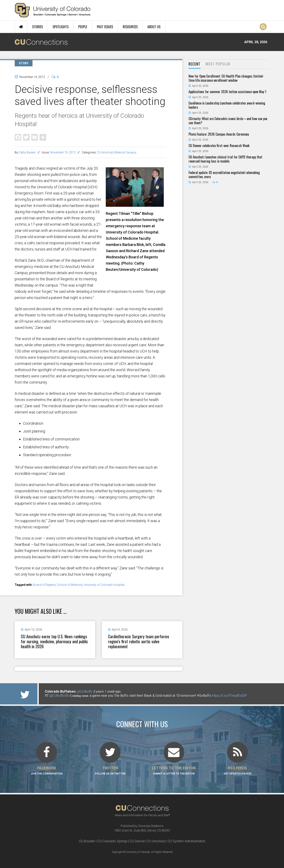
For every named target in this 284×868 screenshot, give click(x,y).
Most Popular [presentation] (218, 64)
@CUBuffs (84, 691)
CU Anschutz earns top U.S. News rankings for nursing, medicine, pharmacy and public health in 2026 (54, 641)
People (83, 27)
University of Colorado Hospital (104, 585)
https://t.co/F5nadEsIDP (229, 696)
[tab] (194, 64)
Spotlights (61, 27)
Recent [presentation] (194, 64)
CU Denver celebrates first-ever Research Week (219, 146)
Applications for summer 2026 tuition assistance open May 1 (227, 92)
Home (21, 27)
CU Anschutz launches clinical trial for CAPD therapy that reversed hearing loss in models (225, 159)
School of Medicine (70, 585)
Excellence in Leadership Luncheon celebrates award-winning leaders (227, 105)
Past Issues (105, 27)
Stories (37, 27)
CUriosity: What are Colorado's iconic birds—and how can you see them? (228, 121)
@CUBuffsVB (59, 696)
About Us (154, 27)
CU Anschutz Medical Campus (117, 152)
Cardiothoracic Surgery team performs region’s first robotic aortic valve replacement (139, 641)
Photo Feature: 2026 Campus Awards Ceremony (219, 134)
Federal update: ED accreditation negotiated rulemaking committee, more (224, 175)
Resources (130, 27)
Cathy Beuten (27, 152)
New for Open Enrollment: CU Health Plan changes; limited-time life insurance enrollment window (226, 78)
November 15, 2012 (63, 152)
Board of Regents (45, 585)
